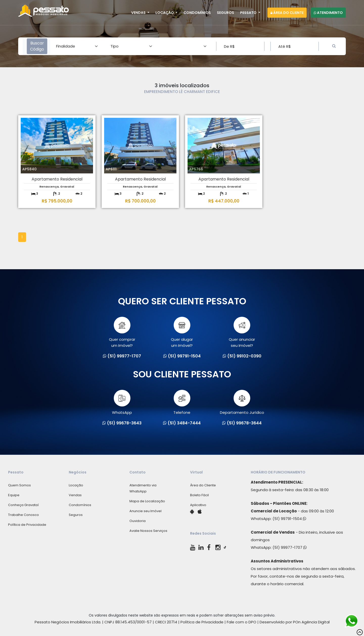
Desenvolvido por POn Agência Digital (295, 622)
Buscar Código (37, 46)
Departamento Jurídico (242, 402)
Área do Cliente (287, 13)
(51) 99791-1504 (289, 519)
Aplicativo (198, 505)
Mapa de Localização (147, 501)
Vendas (139, 13)
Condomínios (197, 13)
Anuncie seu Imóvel (145, 511)
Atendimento (328, 13)
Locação (165, 13)
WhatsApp (122, 402)
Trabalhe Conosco (24, 515)
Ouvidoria (138, 521)
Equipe (14, 495)
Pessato (249, 13)
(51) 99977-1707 (290, 547)
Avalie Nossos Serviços (148, 531)
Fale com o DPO (242, 622)
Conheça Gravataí (23, 505)
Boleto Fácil (199, 495)
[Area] (77, 46)
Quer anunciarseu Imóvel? (242, 332)
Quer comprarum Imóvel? (122, 332)
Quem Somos (19, 485)
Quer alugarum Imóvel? (182, 332)
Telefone (182, 402)
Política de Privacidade (27, 525)
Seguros (225, 13)
